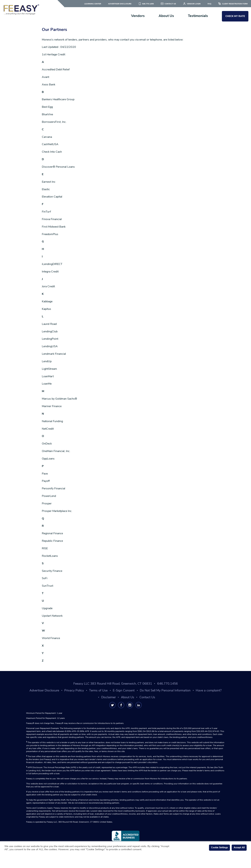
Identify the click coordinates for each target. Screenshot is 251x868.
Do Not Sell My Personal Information (165, 690)
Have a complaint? (209, 690)
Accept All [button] (239, 848)
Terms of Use (98, 690)
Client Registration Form (235, 4)
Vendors (138, 16)
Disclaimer (109, 697)
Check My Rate (235, 16)
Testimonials (198, 16)
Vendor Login (194, 4)
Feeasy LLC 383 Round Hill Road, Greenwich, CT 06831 (113, 684)
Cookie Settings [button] (219, 848)
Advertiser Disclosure (120, 4)
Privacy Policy (74, 690)
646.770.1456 (148, 4)
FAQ (209, 4)
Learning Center (93, 4)
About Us (166, 16)
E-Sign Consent (124, 690)
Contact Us (170, 4)
